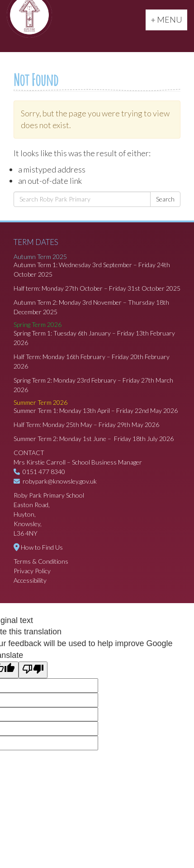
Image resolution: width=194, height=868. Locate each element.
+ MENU (169, 19)
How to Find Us (42, 547)
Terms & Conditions (41, 561)
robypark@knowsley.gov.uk (60, 481)
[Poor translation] (33, 670)
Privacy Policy (32, 571)
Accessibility (30, 580)
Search (165, 199)
